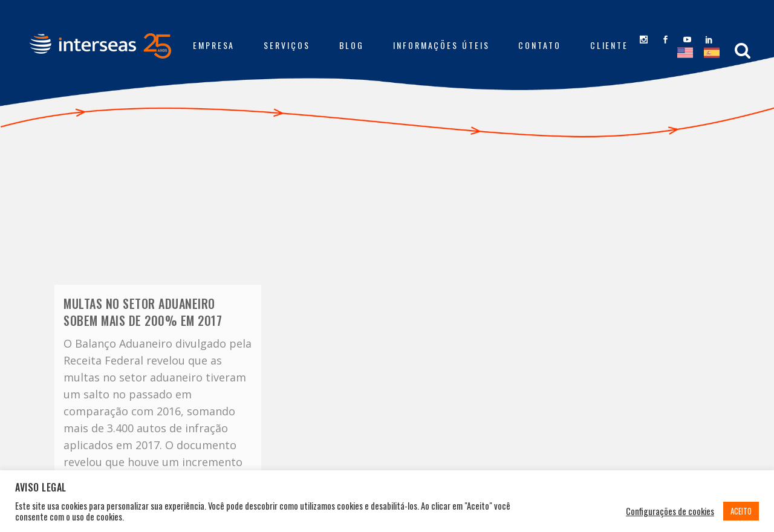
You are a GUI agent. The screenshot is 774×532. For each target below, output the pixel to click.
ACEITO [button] (741, 511)
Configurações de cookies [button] (670, 511)
